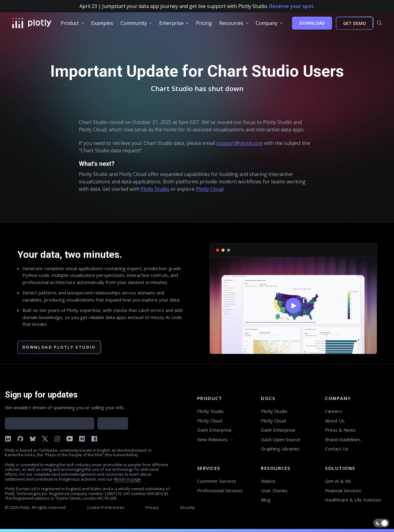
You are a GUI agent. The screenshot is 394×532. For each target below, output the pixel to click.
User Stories (274, 490)
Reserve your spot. (292, 6)
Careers (333, 411)
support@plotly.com (240, 143)
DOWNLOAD (312, 23)
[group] (72, 23)
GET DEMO (355, 23)
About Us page (127, 479)
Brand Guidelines (343, 439)
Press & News (340, 430)
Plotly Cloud (210, 189)
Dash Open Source (281, 439)
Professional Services (220, 490)
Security (187, 507)
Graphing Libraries (280, 449)
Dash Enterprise (214, 430)
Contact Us (337, 449)
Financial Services (343, 490)
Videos (268, 481)
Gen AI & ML (338, 481)
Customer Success (217, 481)
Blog (266, 500)
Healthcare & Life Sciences (353, 500)
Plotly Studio (155, 189)
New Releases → (215, 439)
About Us (335, 421)
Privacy (152, 507)
